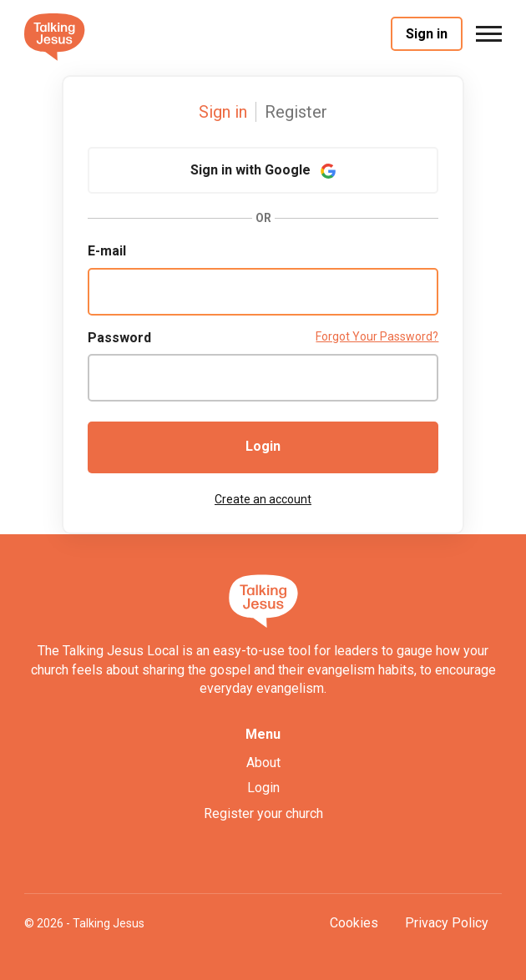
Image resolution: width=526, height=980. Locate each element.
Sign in (427, 34)
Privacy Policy (447, 923)
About (263, 763)
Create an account (263, 499)
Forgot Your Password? (377, 336)
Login (263, 446)
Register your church (263, 813)
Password (119, 338)
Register (296, 112)
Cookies (354, 923)
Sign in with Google (263, 170)
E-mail (107, 251)
